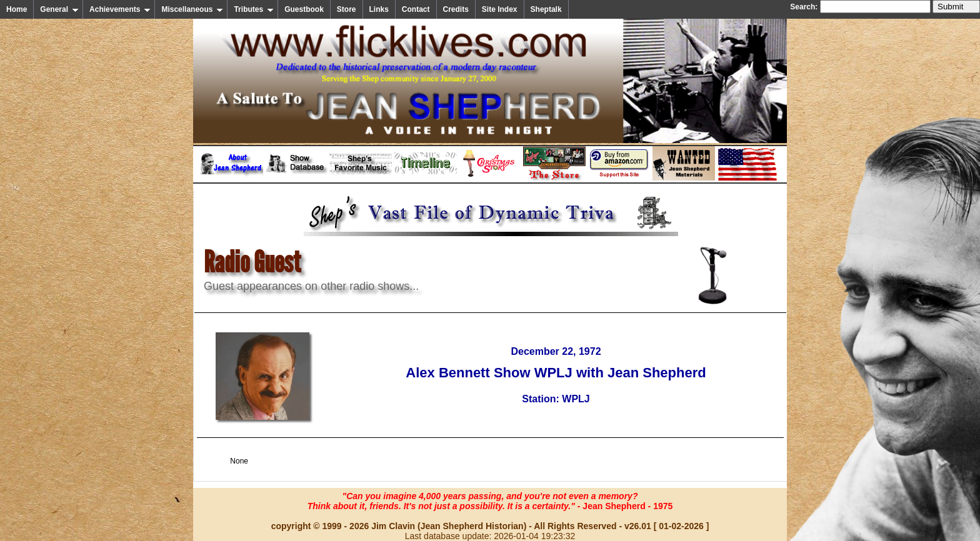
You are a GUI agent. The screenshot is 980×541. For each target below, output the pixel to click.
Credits (456, 9)
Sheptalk (546, 9)
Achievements (120, 9)
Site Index (500, 9)
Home (17, 9)
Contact (416, 9)
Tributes (254, 9)
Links (379, 9)
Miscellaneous (192, 9)
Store (347, 9)
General (59, 9)
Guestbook (304, 9)
